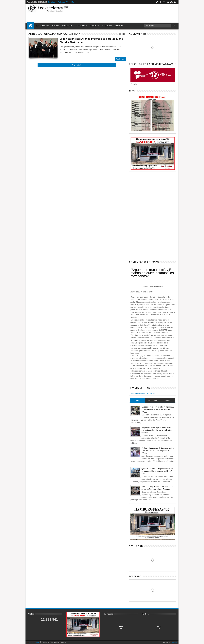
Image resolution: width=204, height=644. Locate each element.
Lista (124, 34)
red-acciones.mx (33, 642)
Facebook (160, 2)
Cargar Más (77, 65)
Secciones (81, 26)
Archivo (56, 26)
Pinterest (175, 2)
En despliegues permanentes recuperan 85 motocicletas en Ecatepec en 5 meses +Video (158, 409)
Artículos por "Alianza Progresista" (53, 34)
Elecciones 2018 (42, 26)
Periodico (52, 2)
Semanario (153, 400)
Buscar (174, 26)
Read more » (120, 59)
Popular (137, 400)
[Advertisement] (124, 13)
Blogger (174, 642)
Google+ (164, 2)
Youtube (171, 2)
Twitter (157, 2)
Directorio (107, 26)
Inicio (31, 26)
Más (73, 2)
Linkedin (168, 2)
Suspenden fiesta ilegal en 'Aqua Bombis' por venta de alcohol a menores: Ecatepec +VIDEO (157, 430)
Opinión (118, 26)
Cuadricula (120, 34)
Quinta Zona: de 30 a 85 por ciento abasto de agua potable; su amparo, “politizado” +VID (157, 471)
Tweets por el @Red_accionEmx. (143, 393)
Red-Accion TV (63, 2)
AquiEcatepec (68, 26)
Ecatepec (94, 26)
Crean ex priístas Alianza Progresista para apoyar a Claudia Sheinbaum (91, 40)
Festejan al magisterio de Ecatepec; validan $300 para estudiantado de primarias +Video (158, 451)
